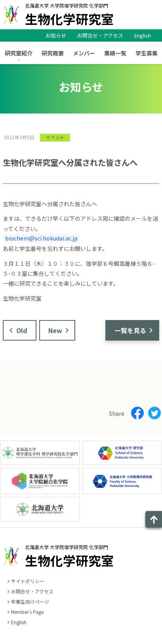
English (143, 35)
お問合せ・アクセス (100, 35)
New (55, 330)
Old (22, 330)
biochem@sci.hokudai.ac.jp (41, 239)
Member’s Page (27, 612)
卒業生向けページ (30, 601)
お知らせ (56, 35)
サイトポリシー (28, 581)
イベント (55, 137)
